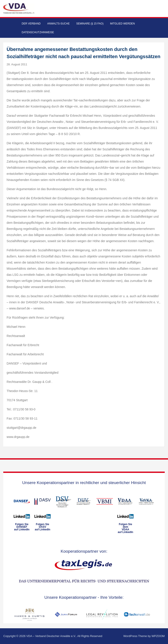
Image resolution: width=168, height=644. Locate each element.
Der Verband (31, 24)
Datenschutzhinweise (38, 32)
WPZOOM (158, 636)
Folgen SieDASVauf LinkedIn (43, 527)
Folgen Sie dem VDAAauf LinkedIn (125, 528)
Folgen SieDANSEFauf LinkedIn (22, 527)
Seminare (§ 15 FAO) (90, 24)
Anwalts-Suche (59, 24)
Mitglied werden (122, 24)
